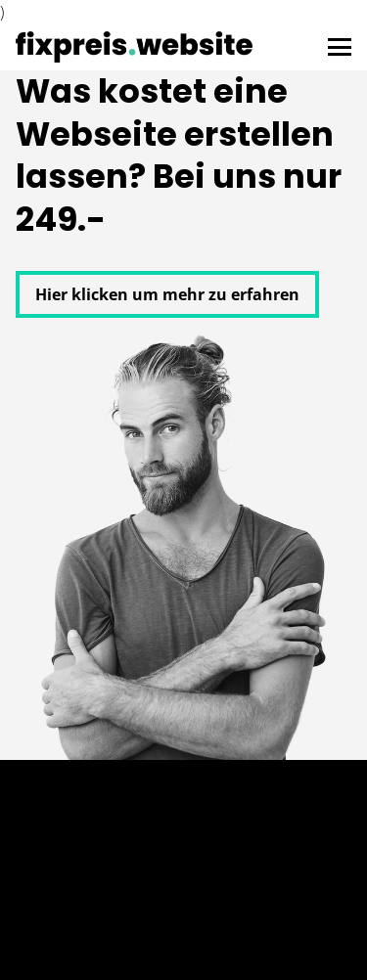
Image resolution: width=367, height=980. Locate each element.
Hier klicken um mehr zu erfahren (167, 294)
